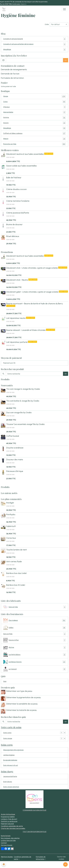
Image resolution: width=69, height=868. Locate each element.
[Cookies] (4, 864)
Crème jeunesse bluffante (18, 213)
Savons (34, 123)
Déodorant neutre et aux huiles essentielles (25, 154)
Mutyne (34, 647)
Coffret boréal (13, 436)
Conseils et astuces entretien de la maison (34, 44)
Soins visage (8, 738)
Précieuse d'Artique (15, 471)
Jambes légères (9, 755)
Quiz (5, 681)
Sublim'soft (11, 526)
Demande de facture (10, 74)
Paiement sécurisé (7, 824)
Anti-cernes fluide (14, 561)
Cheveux (34, 107)
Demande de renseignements (14, 69)
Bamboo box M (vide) (16, 585)
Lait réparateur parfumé (17, 342)
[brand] (4, 9)
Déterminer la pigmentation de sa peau (23, 697)
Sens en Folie (34, 634)
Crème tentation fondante (18, 201)
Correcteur (11, 538)
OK (66, 60)
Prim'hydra (11, 514)
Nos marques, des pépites (10, 838)
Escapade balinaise (10, 760)
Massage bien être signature (13, 750)
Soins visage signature (11, 787)
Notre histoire (6, 836)
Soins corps (7, 733)
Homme (34, 117)
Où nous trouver (7, 845)
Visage (34, 96)
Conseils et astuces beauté (34, 39)
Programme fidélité (8, 817)
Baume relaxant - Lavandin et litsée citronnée (26, 330)
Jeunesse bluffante (10, 776)
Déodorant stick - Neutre (17, 280)
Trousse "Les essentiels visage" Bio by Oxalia (25, 424)
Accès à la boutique (8, 814)
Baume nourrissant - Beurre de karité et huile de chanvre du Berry (34, 304)
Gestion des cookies (61, 858)
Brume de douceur (14, 224)
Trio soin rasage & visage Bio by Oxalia (23, 389)
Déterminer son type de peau (19, 691)
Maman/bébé (34, 112)
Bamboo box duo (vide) (16, 573)
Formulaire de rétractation (12, 78)
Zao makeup (34, 620)
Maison (34, 139)
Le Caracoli (34, 669)
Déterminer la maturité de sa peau (21, 710)
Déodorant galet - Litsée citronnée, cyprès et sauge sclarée (33, 292)
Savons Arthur (34, 640)
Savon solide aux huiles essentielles (22, 166)
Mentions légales (7, 857)
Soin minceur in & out (11, 765)
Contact (4, 843)
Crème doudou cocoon (16, 189)
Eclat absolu (8, 782)
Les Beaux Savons (34, 662)
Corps (34, 102)
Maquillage (34, 49)
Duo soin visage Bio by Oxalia (19, 413)
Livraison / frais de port (9, 819)
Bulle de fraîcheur (14, 178)
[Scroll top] (65, 864)
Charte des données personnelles (13, 828)
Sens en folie (34, 607)
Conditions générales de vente (12, 826)
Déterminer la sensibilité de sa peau (22, 704)
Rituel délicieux (13, 236)
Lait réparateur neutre (16, 318)
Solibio (34, 628)
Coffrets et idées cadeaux (34, 133)
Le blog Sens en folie (8, 840)
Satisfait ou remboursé (9, 821)
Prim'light (10, 503)
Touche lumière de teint (17, 550)
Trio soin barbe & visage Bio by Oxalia (23, 401)
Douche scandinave (15, 448)
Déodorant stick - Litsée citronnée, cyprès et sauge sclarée (32, 268)
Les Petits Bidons (34, 655)
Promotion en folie (34, 144)
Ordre (47, 24)
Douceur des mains (15, 460)
